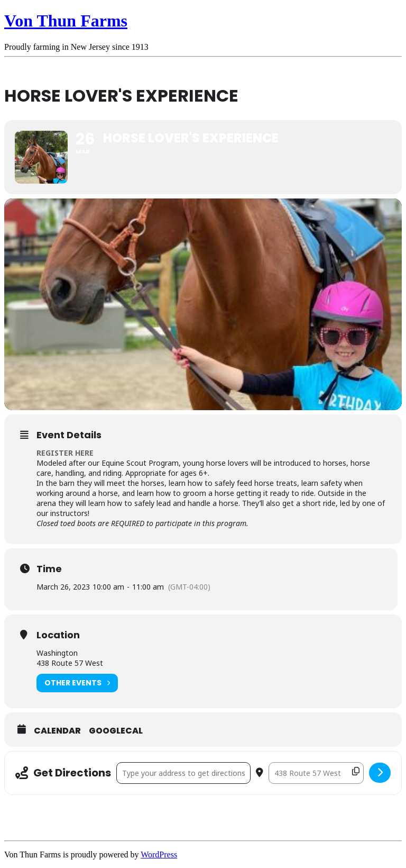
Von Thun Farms (66, 21)
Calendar (57, 731)
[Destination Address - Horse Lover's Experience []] (316, 773)
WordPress (159, 855)
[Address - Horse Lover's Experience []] (183, 773)
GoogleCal (116, 731)
